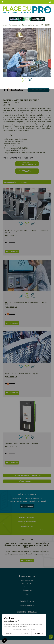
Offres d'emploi (27, 584)
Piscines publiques (15, 25)
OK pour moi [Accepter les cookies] (39, 633)
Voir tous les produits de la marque (27, 476)
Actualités (27, 587)
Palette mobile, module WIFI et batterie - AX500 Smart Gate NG (26, 232)
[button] (4, 640)
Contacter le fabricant (24, 171)
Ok (41, 530)
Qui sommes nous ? (27, 581)
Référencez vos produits (27, 605)
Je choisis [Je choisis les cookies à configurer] (24, 633)
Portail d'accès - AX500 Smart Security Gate (22, 374)
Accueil (5, 25)
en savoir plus (12, 252)
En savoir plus (27, 506)
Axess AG (6, 105)
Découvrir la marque (39, 90)
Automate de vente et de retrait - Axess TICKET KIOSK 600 (26, 303)
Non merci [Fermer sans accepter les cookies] (9, 633)
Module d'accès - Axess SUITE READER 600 (22, 444)
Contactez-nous (27, 590)
